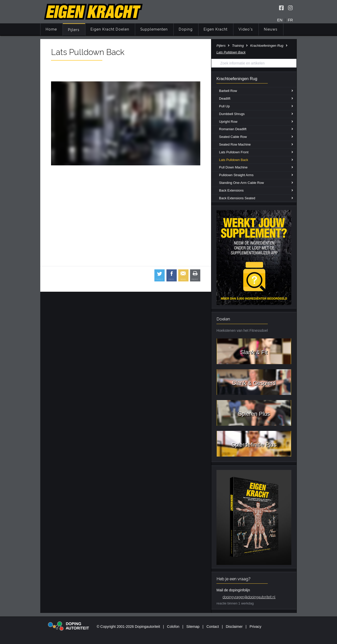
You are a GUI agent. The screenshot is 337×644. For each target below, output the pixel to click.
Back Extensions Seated (237, 198)
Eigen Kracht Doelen (110, 29)
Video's (246, 29)
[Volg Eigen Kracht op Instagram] (290, 8)
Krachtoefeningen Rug (267, 46)
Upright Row (228, 122)
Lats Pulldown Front (234, 152)
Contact (213, 627)
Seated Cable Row (233, 137)
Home (51, 29)
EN (280, 20)
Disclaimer (234, 627)
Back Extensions (231, 190)
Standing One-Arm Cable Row (241, 183)
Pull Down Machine (233, 167)
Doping (186, 29)
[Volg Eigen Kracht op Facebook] (281, 8)
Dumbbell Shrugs (232, 114)
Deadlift (225, 98)
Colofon (173, 627)
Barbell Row (228, 91)
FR (290, 20)
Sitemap (193, 627)
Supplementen (154, 29)
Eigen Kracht (216, 29)
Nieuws (271, 29)
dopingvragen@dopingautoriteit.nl (249, 597)
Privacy (255, 627)
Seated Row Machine (235, 144)
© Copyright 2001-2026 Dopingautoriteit (128, 627)
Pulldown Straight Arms (236, 175)
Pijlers (74, 30)
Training (238, 46)
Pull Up (224, 106)
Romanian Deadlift (233, 129)
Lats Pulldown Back (234, 160)
